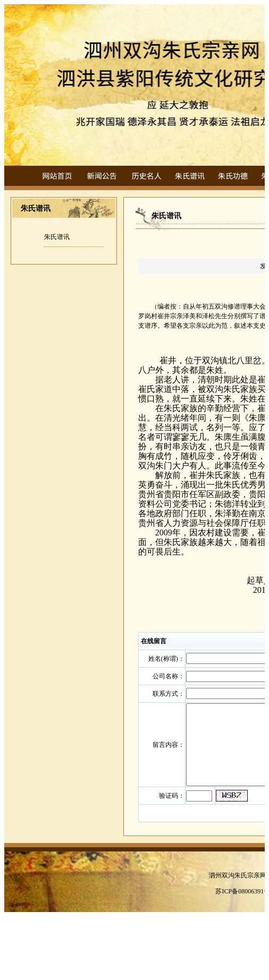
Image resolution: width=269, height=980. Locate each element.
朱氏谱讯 (57, 237)
